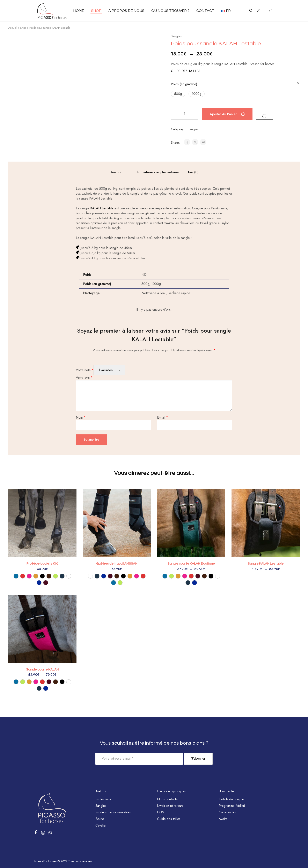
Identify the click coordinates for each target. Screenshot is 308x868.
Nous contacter (168, 799)
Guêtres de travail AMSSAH (117, 564)
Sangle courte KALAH (42, 669)
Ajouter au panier (227, 114)
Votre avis (84, 378)
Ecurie (100, 819)
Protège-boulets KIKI (42, 564)
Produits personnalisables (113, 812)
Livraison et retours (170, 806)
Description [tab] (118, 172)
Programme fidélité (232, 806)
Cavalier (101, 825)
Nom (81, 417)
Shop (23, 28)
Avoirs (223, 819)
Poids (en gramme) (184, 84)
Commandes (227, 812)
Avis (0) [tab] (193, 172)
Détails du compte (231, 799)
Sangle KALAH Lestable (266, 564)
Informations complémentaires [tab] (157, 172)
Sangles (176, 36)
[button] (226, 11)
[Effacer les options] (298, 84)
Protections (103, 799)
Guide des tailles (169, 819)
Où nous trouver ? (170, 11)
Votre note (85, 370)
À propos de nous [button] (126, 11)
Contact (205, 11)
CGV (161, 812)
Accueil (13, 28)
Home (79, 11)
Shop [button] (96, 11)
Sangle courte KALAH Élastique (191, 564)
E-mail (163, 417)
